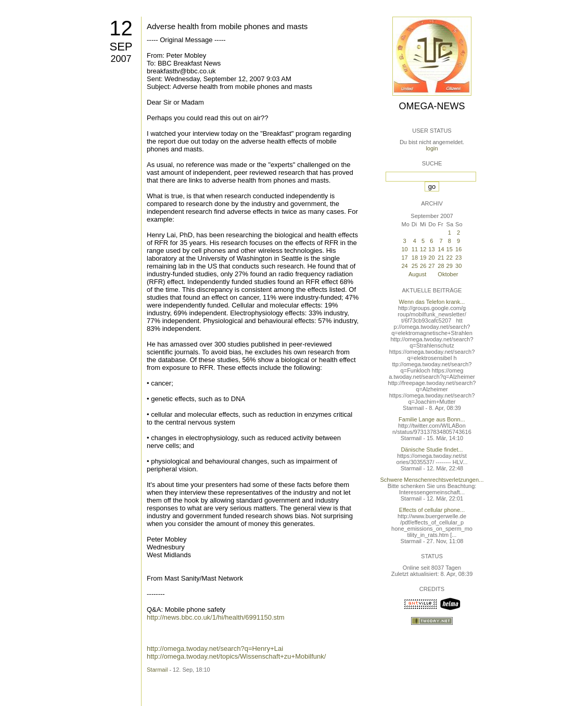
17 (404, 258)
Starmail (157, 670)
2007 (121, 59)
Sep (121, 47)
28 (441, 266)
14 (441, 249)
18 (415, 258)
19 (423, 258)
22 (450, 258)
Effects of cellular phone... (432, 510)
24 (404, 266)
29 (450, 266)
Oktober (448, 274)
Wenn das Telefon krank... (432, 302)
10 (404, 249)
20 (431, 258)
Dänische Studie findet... (432, 450)
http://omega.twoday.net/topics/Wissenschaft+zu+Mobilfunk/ (236, 656)
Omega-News (432, 106)
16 (458, 249)
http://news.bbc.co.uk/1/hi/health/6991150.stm (216, 617)
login (432, 148)
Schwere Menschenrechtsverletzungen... (432, 480)
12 (121, 28)
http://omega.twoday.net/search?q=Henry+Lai (215, 649)
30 (458, 266)
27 (431, 266)
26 (423, 266)
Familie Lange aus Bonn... (432, 419)
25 (415, 266)
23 (458, 258)
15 (450, 249)
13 (431, 249)
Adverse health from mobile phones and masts (227, 26)
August (417, 274)
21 (441, 258)
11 (415, 249)
